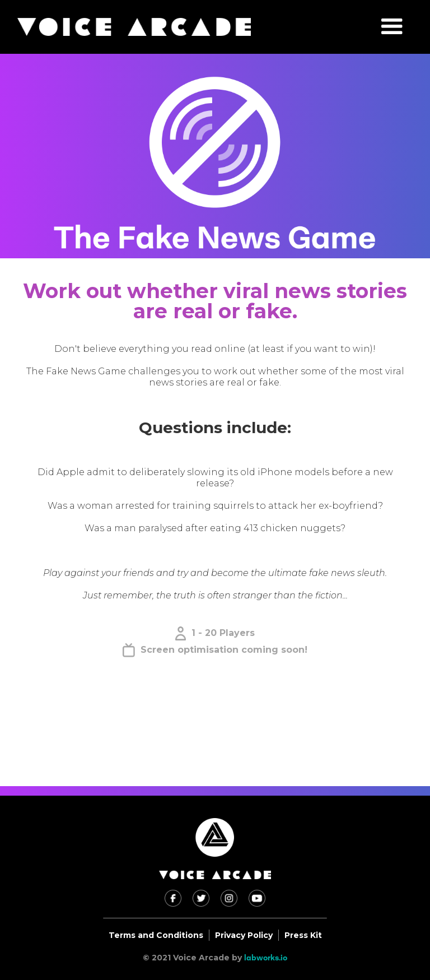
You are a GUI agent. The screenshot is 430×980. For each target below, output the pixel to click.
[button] (392, 27)
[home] (134, 27)
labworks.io (266, 958)
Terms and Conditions (156, 935)
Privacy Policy (244, 935)
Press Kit (303, 935)
